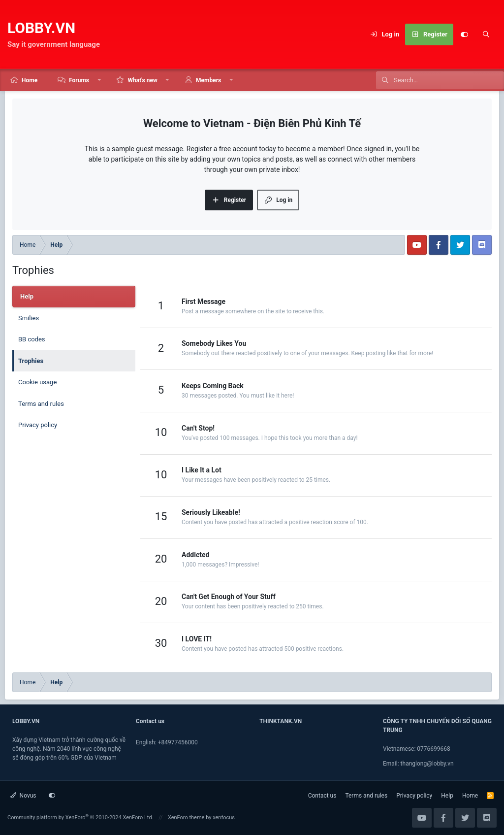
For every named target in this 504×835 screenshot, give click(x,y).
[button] (99, 80)
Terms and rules (41, 404)
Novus (23, 796)
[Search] (486, 34)
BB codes (32, 339)
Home (30, 80)
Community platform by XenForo (80, 818)
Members (208, 80)
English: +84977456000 (167, 742)
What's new (142, 80)
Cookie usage (37, 382)
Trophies (31, 361)
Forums (79, 80)
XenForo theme (186, 818)
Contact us (322, 796)
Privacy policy (38, 425)
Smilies (29, 318)
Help (447, 796)
